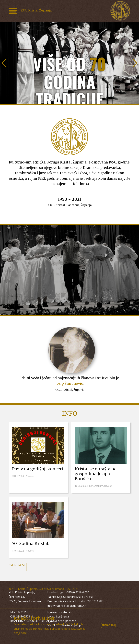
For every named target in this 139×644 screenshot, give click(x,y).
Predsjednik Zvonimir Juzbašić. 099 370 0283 (75, 601)
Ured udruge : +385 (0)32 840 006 (68, 592)
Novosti (30, 476)
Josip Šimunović (69, 383)
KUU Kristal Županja (36, 10)
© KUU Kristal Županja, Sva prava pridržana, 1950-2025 (44, 589)
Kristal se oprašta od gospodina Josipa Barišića (96, 474)
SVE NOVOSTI (18, 565)
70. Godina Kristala (31, 544)
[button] (4, 63)
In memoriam (96, 486)
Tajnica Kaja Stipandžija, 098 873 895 (70, 597)
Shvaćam (108, 625)
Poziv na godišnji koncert (38, 469)
